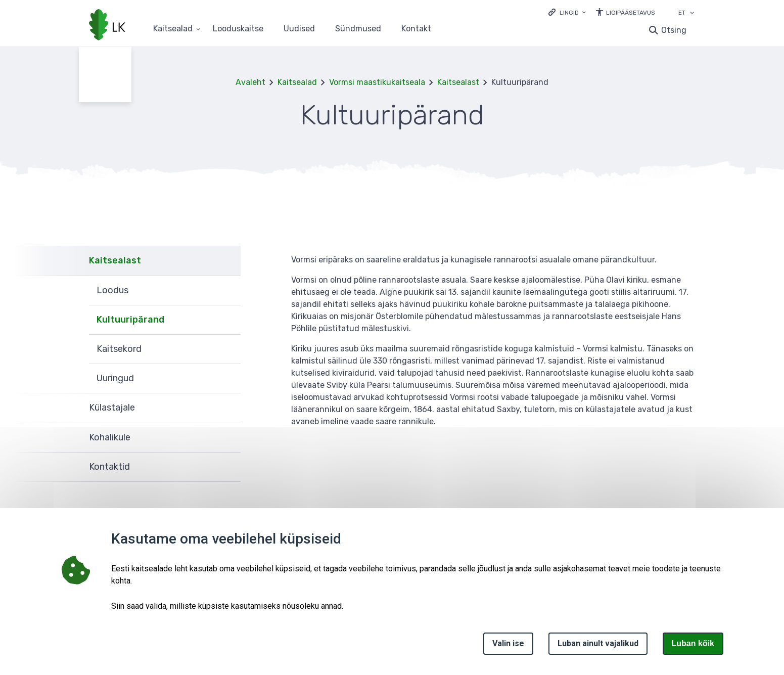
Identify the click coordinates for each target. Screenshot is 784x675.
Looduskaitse (238, 29)
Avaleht (250, 82)
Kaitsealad (297, 82)
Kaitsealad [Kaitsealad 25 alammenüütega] (173, 29)
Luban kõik (693, 643)
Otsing (674, 30)
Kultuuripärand (130, 320)
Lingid (569, 13)
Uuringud (115, 378)
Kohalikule (110, 437)
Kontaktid (109, 467)
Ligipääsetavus (631, 13)
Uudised (299, 29)
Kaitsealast (458, 82)
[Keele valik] (692, 14)
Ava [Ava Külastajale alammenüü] (228, 408)
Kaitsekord (119, 349)
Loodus (112, 290)
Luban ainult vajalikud (598, 643)
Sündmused (358, 29)
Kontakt (416, 29)
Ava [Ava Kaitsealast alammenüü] (228, 261)
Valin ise (508, 643)
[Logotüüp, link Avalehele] (107, 26)
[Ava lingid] (567, 12)
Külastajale (112, 408)
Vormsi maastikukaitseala (377, 82)
